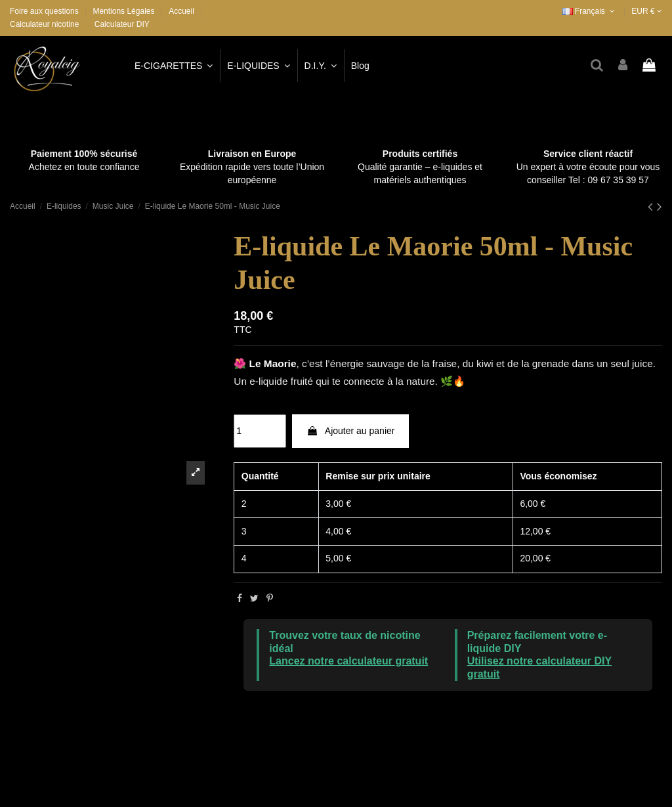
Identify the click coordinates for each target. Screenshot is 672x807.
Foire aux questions (45, 11)
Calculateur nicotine (44, 24)
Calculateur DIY (122, 24)
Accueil (181, 11)
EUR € (647, 11)
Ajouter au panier (351, 431)
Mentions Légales (124, 11)
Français (590, 11)
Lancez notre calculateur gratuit (348, 661)
